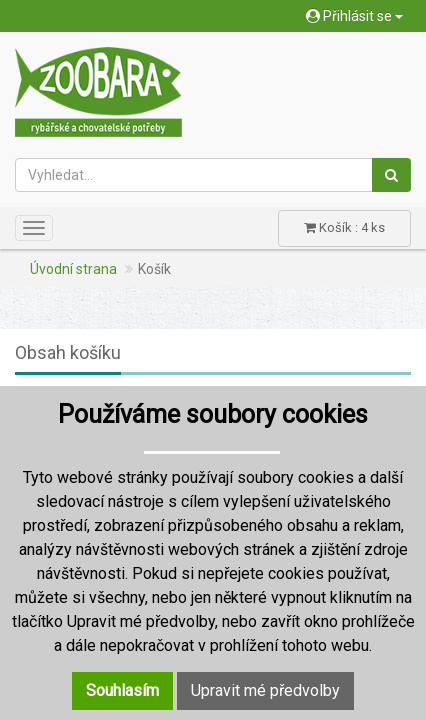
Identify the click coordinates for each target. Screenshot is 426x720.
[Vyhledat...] (194, 175)
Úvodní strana (73, 269)
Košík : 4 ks (344, 227)
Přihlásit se (354, 16)
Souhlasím (122, 690)
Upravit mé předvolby (265, 690)
